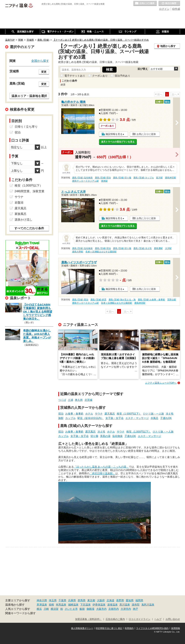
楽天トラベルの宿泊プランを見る (118, 142)
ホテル (89, 414)
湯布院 (136, 605)
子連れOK (166, 418)
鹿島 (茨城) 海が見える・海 (122, 300)
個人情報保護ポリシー (82, 628)
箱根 (51, 605)
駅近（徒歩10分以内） (91, 418)
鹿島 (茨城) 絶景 (99, 300)
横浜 (39, 609)
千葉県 (62, 600)
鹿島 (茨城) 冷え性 (143, 248)
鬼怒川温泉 (148, 605)
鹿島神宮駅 (171, 178)
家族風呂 (21, 214)
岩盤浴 (19, 203)
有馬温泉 (61, 605)
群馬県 (82, 600)
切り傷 (94, 436)
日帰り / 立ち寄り (26, 127)
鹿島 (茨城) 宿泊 (103, 178)
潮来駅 (104, 181)
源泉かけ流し (23, 220)
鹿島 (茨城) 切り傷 (122, 178)
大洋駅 (168, 248)
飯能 (82, 609)
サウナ (99, 414)
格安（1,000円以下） (129, 414)
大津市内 (126, 609)
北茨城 (88, 400)
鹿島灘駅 (158, 248)
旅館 (61, 418)
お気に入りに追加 (146, 134)
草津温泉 (42, 605)
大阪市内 (101, 609)
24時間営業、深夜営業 (30, 191)
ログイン (164, 9)
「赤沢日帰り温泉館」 (102, 473)
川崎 (46, 609)
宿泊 (61, 414)
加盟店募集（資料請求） (88, 619)
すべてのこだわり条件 (29, 228)
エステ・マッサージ (137, 418)
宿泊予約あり (122, 76)
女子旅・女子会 (115, 418)
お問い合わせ (173, 619)
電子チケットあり (75, 76)
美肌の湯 (105, 436)
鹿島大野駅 (78, 252)
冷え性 (170, 414)
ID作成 (176, 9)
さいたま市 (71, 609)
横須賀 (55, 609)
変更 (44, 72)
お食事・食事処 (74, 414)
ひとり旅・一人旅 (154, 414)
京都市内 (114, 609)
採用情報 (176, 628)
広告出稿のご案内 (115, 619)
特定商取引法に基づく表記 (109, 628)
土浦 (70, 400)
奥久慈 (79, 400)
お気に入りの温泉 (145, 4)
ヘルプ (158, 619)
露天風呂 (110, 414)
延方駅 (159, 178)
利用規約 (129, 628)
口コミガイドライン (140, 619)
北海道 (110, 600)
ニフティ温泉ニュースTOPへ (161, 383)
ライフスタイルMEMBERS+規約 (152, 628)
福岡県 (139, 600)
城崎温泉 (73, 605)
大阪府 (101, 600)
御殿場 (90, 609)
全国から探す (40, 61)
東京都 (91, 600)
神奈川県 (42, 600)
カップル (70, 418)
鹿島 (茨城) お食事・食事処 (151, 300)
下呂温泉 (85, 605)
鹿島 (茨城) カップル (144, 178)
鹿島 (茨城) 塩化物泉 (82, 178)
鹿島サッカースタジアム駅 (85, 181)
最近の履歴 (169, 4)
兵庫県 (72, 600)
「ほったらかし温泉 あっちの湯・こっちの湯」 (101, 467)
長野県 (120, 600)
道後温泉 (112, 605)
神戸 (135, 609)
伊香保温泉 (99, 605)
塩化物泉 (117, 436)
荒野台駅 (172, 300)
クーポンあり (100, 76)
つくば (62, 400)
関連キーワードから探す (20, 613)
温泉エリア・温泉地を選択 (29, 96)
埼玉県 (53, 600)
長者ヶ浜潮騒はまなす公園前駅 (101, 252)
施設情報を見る (114, 134)
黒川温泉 (125, 605)
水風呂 (154, 418)
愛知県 (130, 600)
